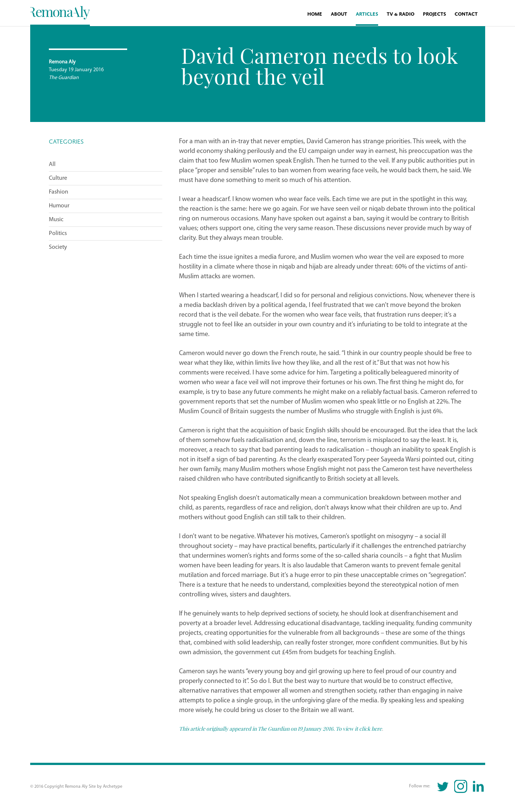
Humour (59, 206)
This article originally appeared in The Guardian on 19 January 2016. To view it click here (280, 728)
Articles (367, 14)
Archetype (113, 787)
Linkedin (478, 786)
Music (56, 220)
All (52, 164)
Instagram (461, 786)
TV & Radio (401, 14)
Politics (58, 233)
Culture (58, 178)
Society (58, 247)
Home (315, 14)
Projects (434, 14)
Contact (466, 14)
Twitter (443, 786)
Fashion (59, 192)
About (339, 14)
